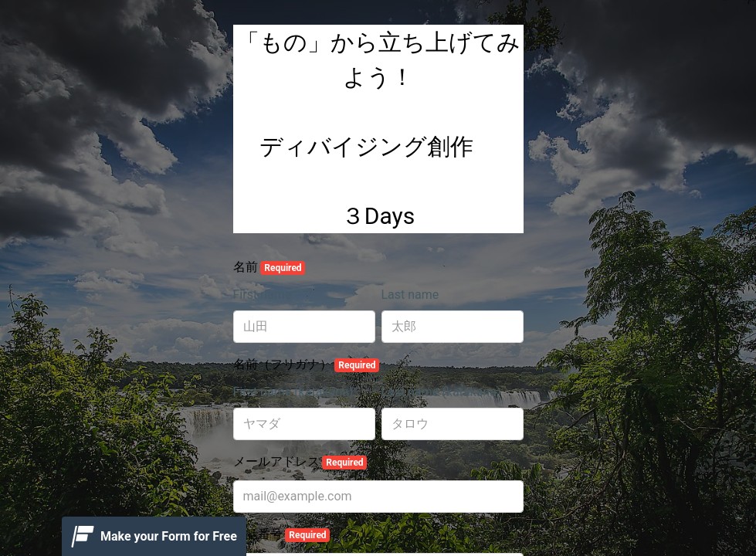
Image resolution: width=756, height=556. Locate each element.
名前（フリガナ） (307, 364)
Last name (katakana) (441, 392)
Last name (410, 295)
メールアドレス (300, 462)
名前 (270, 267)
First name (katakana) (293, 392)
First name (263, 295)
